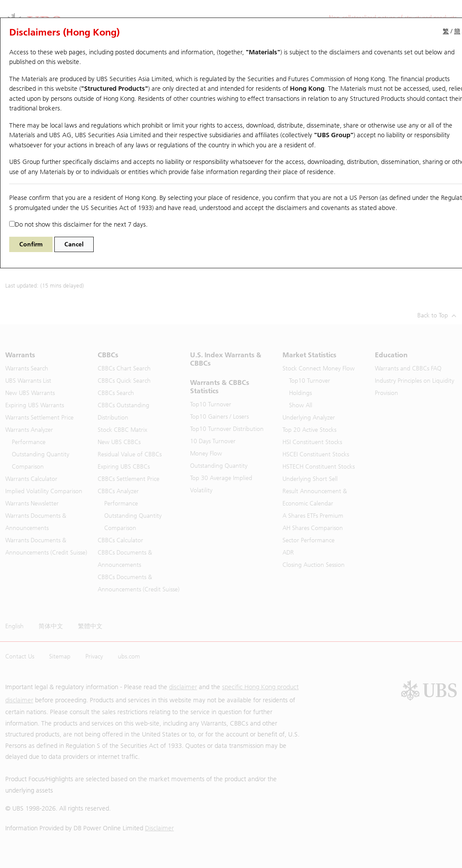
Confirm (31, 244)
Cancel (74, 244)
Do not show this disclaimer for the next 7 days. (78, 224)
